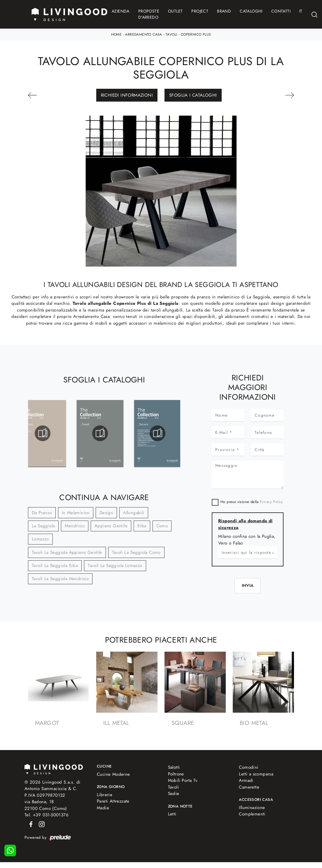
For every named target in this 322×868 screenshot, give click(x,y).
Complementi (252, 814)
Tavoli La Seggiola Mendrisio (60, 579)
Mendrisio (75, 526)
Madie (103, 808)
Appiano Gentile (111, 526)
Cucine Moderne (113, 774)
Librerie (105, 795)
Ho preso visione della (252, 502)
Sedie (174, 794)
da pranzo (42, 513)
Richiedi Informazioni (127, 95)
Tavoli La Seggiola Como (136, 552)
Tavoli (171, 34)
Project (200, 11)
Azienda (121, 11)
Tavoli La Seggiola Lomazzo (115, 566)
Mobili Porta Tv (183, 780)
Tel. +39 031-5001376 (47, 815)
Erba (142, 526)
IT (301, 11)
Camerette (249, 787)
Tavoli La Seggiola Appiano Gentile (67, 552)
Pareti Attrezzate (113, 801)
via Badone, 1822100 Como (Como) (46, 805)
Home (117, 34)
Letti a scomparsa (256, 774)
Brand (224, 11)
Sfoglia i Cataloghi (193, 95)
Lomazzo (40, 539)
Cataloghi (251, 11)
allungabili (134, 513)
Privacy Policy (272, 502)
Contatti (281, 11)
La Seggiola (43, 526)
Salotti (174, 767)
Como (162, 526)
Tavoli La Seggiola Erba (55, 566)
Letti (172, 814)
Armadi (246, 780)
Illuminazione (252, 808)
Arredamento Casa (143, 34)
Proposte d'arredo (149, 14)
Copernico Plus (196, 34)
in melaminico (76, 513)
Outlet (175, 11)
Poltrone (176, 774)
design (106, 513)
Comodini (249, 767)
